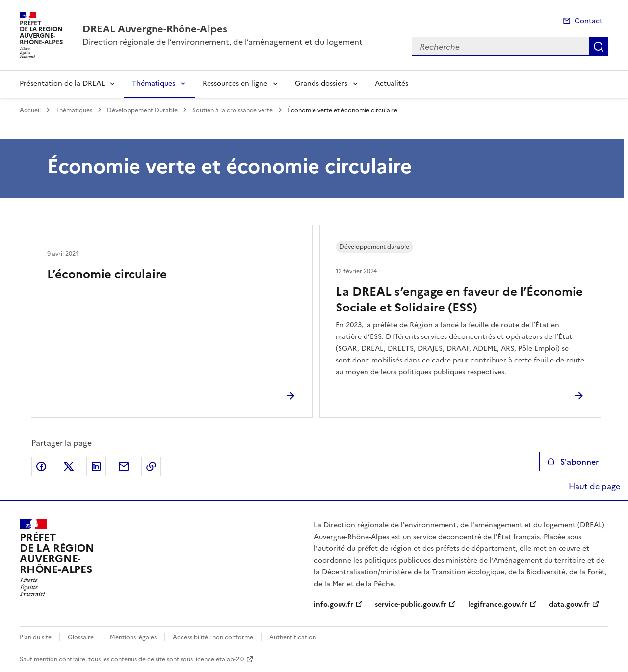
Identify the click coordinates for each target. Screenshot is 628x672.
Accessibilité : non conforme (213, 637)
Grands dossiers (321, 84)
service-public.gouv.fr (411, 605)
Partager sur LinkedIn (96, 466)
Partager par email (124, 466)
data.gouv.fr (569, 605)
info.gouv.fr (334, 605)
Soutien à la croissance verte (233, 110)
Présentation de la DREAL (62, 84)
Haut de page (593, 486)
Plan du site (36, 637)
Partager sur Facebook (41, 466)
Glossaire (81, 637)
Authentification (293, 637)
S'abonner (573, 462)
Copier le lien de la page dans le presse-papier (151, 466)
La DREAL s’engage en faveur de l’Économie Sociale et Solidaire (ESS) (459, 300)
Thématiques (154, 84)
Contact (589, 21)
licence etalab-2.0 (219, 659)
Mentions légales (133, 637)
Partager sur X (69, 466)
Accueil (30, 110)
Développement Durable (143, 110)
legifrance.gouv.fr (498, 605)
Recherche (599, 47)
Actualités (392, 84)
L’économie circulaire (107, 274)
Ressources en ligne (235, 84)
